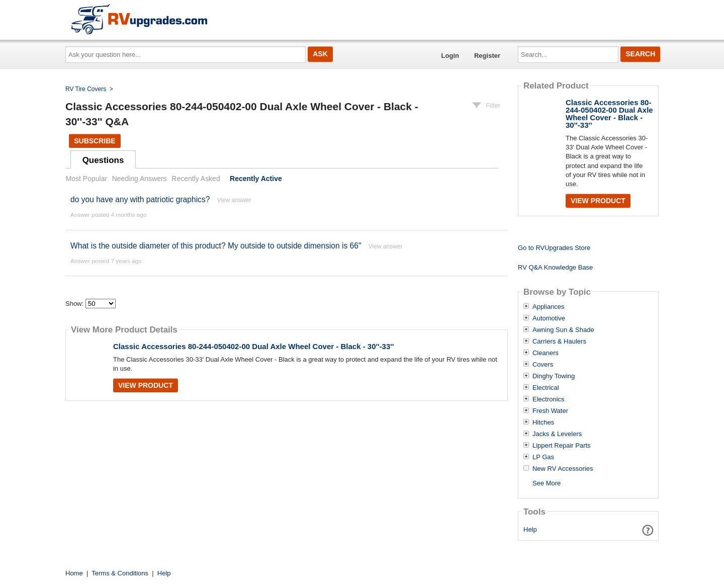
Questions (103, 160)
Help (530, 529)
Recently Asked (196, 179)
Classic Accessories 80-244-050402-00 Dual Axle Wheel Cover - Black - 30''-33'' (253, 346)
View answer (234, 200)
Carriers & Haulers (559, 342)
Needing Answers (140, 179)
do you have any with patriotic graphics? (140, 199)
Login (450, 56)
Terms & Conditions (120, 573)
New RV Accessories (563, 469)
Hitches (543, 423)
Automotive (549, 318)
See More (547, 483)
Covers (543, 365)
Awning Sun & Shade (563, 330)
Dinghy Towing (554, 376)
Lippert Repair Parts (562, 446)
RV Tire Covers (86, 89)
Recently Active (256, 179)
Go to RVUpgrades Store (554, 248)
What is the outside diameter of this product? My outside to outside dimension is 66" (216, 246)
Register (487, 56)
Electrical (546, 388)
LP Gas (543, 457)
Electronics (549, 399)
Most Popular (86, 179)
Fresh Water (550, 411)
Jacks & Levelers (557, 434)
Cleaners (546, 353)
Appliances (549, 307)
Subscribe (95, 141)
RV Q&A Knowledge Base (555, 267)
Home (74, 573)
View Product (146, 385)
